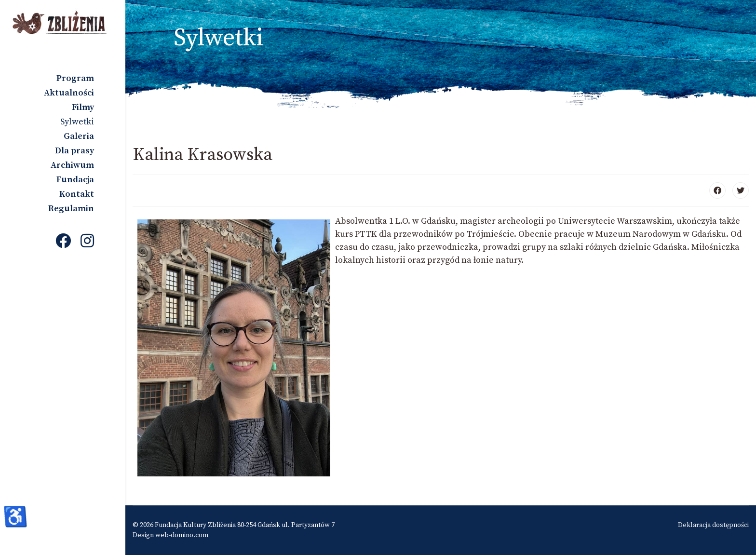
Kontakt (77, 194)
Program (75, 78)
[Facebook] (63, 242)
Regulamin (71, 209)
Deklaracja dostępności (713, 525)
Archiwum (72, 165)
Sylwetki (77, 122)
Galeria (79, 136)
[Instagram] (87, 242)
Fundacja (75, 180)
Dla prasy (74, 151)
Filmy (83, 107)
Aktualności (69, 93)
